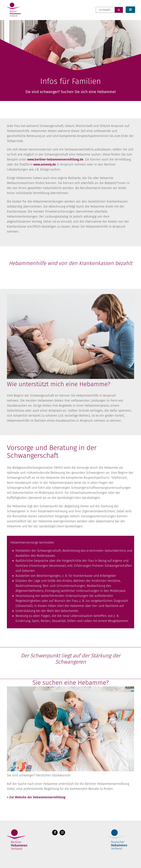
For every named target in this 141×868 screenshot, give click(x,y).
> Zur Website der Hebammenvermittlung (36, 797)
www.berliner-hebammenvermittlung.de (55, 159)
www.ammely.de (45, 164)
